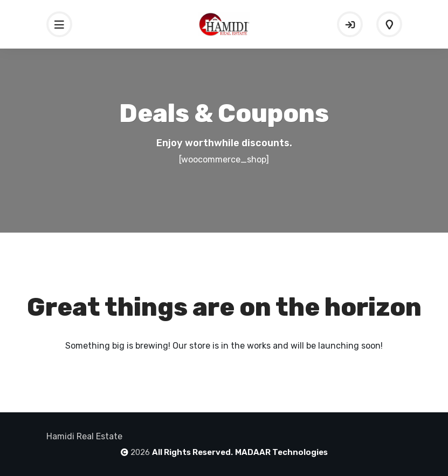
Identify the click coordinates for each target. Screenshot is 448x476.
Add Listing (389, 24)
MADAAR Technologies (281, 452)
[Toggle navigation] (59, 24)
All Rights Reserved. (192, 452)
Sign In (350, 24)
